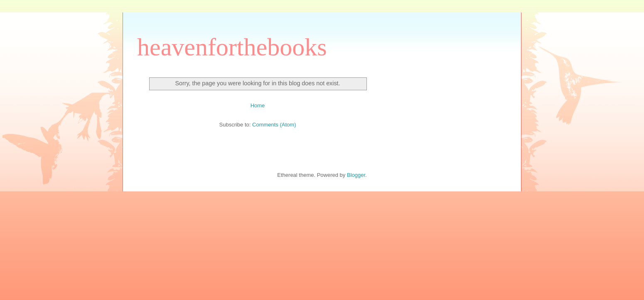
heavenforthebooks (232, 47)
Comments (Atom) (274, 125)
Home (258, 105)
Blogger (356, 175)
